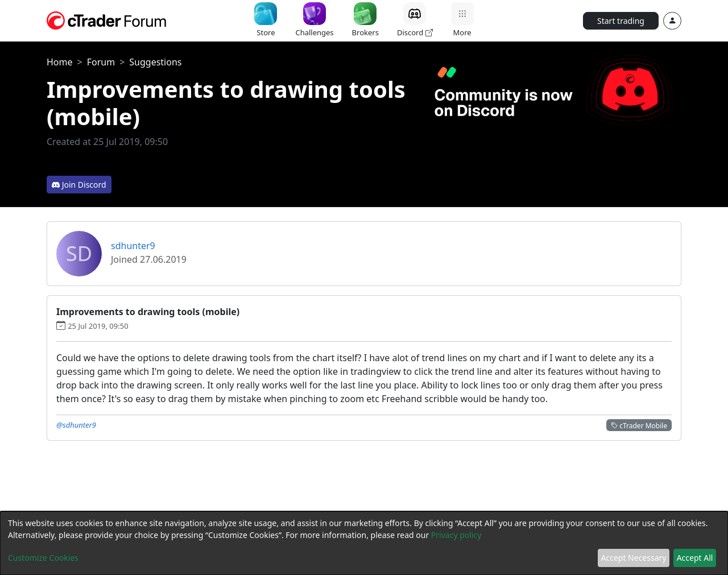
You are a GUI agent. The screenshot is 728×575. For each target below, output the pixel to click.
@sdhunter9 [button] (76, 425)
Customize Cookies (43, 558)
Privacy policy (456, 535)
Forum (101, 62)
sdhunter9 (133, 246)
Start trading (621, 21)
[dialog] (364, 543)
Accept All (695, 558)
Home (60, 62)
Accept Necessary (634, 558)
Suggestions (155, 62)
